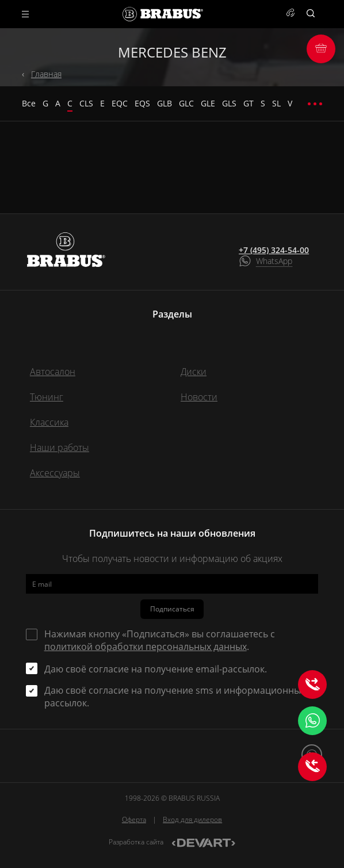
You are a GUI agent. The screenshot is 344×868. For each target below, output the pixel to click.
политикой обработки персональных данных (146, 647)
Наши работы (60, 448)
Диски (194, 372)
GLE (208, 103)
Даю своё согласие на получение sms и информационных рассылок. (175, 697)
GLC (186, 103)
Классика (49, 422)
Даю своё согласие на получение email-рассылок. (156, 669)
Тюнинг (47, 397)
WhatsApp (274, 261)
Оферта (134, 819)
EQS (142, 103)
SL (276, 103)
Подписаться (172, 609)
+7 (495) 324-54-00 (274, 250)
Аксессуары (55, 473)
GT (249, 103)
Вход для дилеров (192, 819)
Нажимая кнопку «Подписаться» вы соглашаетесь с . (160, 640)
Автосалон (53, 372)
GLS (229, 103)
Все (29, 103)
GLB (165, 103)
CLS (86, 103)
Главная (46, 74)
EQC (120, 103)
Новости (199, 397)
